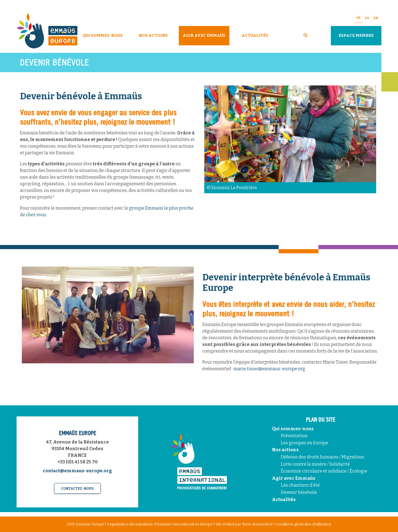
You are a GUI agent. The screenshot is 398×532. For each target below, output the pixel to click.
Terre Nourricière (257, 524)
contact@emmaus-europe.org (77, 471)
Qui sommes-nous (293, 429)
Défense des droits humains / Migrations (323, 457)
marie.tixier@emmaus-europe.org (269, 369)
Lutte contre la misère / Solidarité (315, 464)
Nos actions (285, 450)
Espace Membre (356, 36)
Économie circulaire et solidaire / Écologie (324, 471)
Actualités (255, 36)
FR (358, 18)
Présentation (294, 436)
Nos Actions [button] (153, 36)
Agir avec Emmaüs (204, 36)
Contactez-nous (77, 489)
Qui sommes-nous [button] (103, 36)
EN (376, 18)
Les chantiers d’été (300, 485)
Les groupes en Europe (304, 443)
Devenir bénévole (299, 492)
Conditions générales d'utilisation (303, 524)
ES (367, 18)
